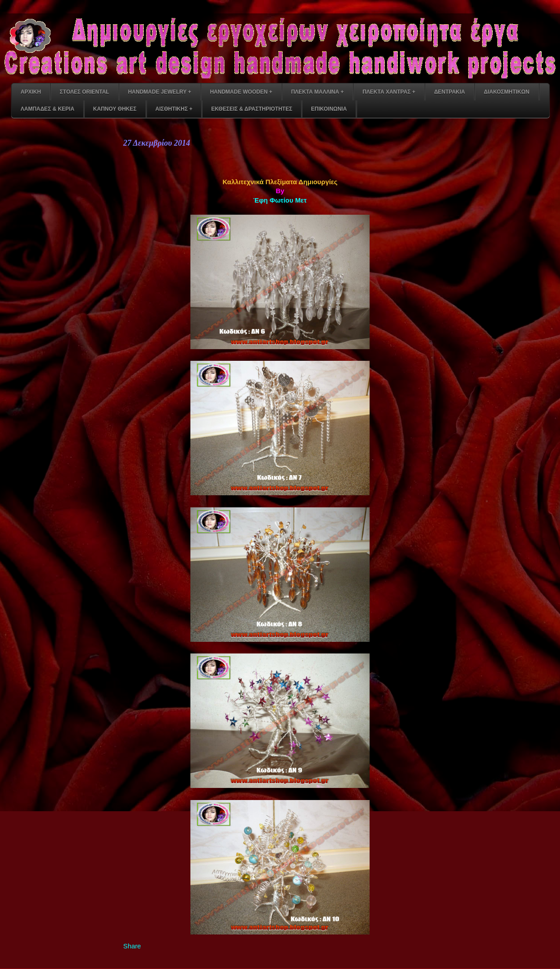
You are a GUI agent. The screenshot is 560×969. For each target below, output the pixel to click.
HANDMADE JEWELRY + (160, 92)
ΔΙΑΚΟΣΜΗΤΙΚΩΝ (507, 92)
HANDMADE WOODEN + (241, 92)
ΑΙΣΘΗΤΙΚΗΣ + (174, 109)
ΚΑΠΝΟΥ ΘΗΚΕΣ (115, 109)
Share (132, 946)
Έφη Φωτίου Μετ (280, 200)
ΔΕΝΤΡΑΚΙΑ (450, 92)
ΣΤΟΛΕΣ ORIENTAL (84, 92)
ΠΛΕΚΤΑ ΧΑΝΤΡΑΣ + (389, 92)
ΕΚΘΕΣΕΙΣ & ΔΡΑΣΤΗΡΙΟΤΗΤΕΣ (252, 109)
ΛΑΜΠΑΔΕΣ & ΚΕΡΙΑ (47, 109)
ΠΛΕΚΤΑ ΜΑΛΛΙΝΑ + (317, 92)
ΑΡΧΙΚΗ (31, 92)
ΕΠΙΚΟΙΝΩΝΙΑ (329, 109)
